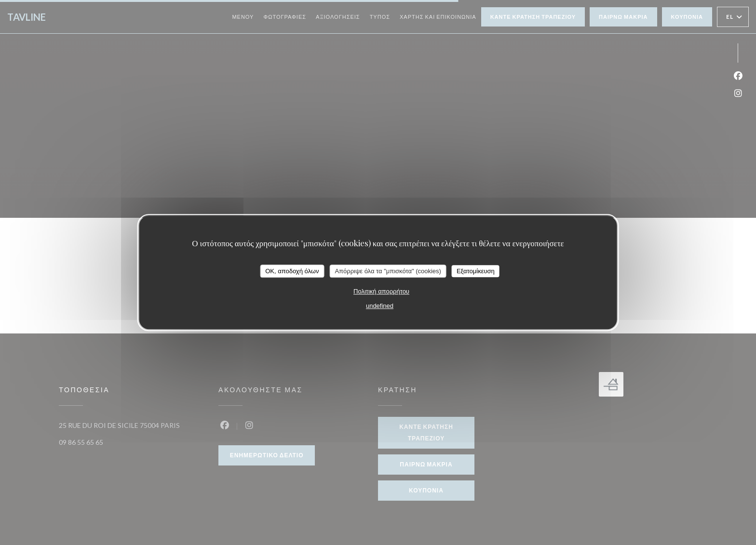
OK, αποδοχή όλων (292, 271)
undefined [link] (380, 306)
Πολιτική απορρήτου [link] (381, 291)
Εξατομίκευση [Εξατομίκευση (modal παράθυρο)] (476, 271)
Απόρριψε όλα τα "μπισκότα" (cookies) (388, 271)
